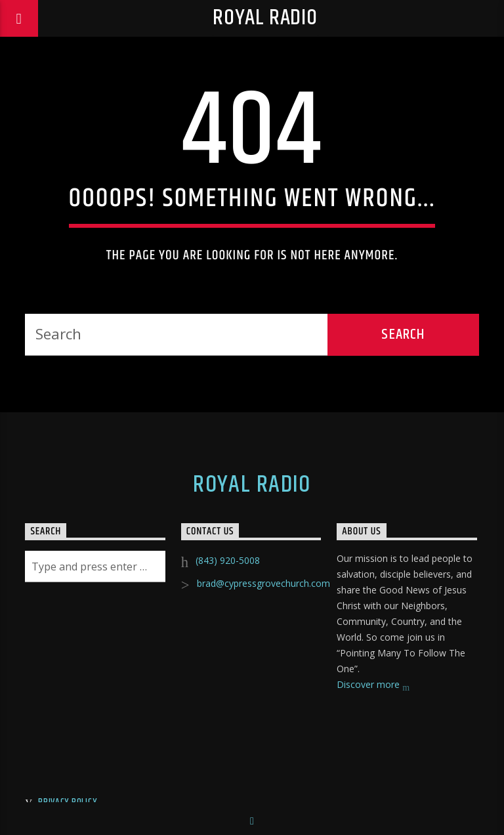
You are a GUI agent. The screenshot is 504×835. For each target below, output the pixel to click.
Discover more (373, 686)
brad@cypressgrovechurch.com (263, 583)
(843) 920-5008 (228, 560)
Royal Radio (265, 18)
